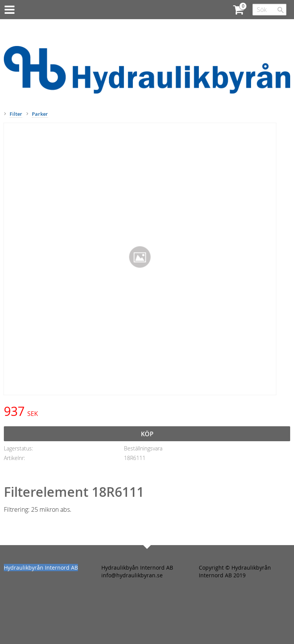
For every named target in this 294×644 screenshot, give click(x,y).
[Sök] (281, 10)
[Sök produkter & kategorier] (269, 10)
